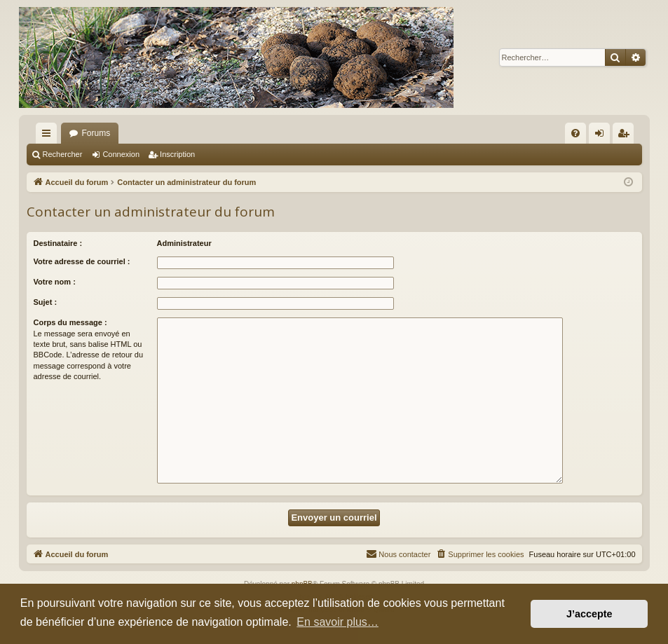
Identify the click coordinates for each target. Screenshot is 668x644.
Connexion (121, 154)
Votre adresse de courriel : (82, 261)
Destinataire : (58, 243)
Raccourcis (49, 136)
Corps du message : (70, 322)
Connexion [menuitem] (602, 136)
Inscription (177, 154)
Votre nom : (55, 282)
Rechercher (63, 154)
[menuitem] (575, 133)
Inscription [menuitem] (626, 136)
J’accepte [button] (589, 614)
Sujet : (46, 302)
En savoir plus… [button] (338, 622)
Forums (96, 133)
